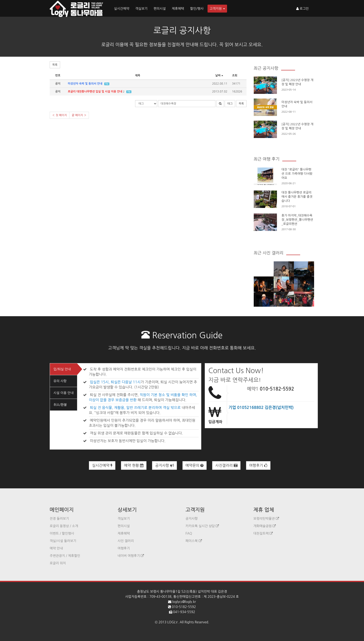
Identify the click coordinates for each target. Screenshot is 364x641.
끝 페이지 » (79, 115)
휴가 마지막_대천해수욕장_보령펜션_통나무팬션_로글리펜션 (297, 220)
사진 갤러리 (126, 541)
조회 (235, 76)
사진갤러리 (226, 465)
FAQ (189, 533)
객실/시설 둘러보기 (63, 541)
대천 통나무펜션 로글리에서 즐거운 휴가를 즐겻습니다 (297, 197)
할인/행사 (197, 9)
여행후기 (258, 465)
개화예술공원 (265, 526)
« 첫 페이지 (60, 115)
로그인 (302, 9)
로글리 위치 (58, 563)
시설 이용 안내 (63, 393)
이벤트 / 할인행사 (62, 533)
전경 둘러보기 (59, 519)
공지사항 (164, 465)
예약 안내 (56, 548)
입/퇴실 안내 (62, 369)
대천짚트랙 (263, 533)
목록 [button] (55, 65)
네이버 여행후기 (131, 556)
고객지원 (217, 9)
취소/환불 (60, 405)
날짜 (220, 76)
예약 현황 (134, 465)
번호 (58, 76)
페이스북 (194, 541)
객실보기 (141, 9)
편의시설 (160, 9)
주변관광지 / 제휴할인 (65, 556)
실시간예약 (122, 9)
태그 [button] (230, 104)
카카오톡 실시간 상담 (202, 526)
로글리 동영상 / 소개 (64, 526)
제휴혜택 (178, 9)
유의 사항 (60, 381)
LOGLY (173, 622)
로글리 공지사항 (182, 30)
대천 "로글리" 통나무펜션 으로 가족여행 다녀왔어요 (297, 174)
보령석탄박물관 (266, 519)
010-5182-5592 (277, 389)
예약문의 (195, 465)
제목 (138, 76)
